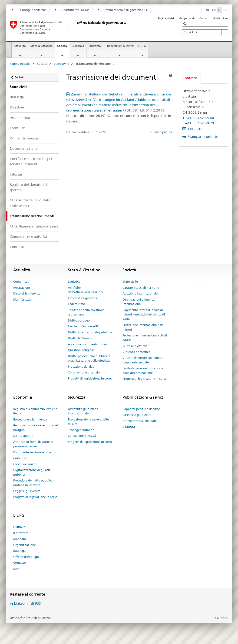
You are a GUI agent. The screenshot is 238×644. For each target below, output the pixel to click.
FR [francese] (214, 10)
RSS (38, 603)
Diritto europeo (79, 320)
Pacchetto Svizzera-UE (83, 326)
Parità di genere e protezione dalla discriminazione (143, 370)
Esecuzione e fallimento (30, 419)
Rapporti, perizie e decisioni (142, 409)
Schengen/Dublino (81, 430)
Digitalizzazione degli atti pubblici (32, 472)
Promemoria (20, 118)
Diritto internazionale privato (34, 452)
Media (216, 18)
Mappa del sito (187, 18)
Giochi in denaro (25, 464)
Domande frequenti (26, 138)
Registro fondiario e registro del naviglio (36, 427)
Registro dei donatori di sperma (29, 187)
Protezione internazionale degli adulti (145, 338)
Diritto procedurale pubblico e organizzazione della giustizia (89, 358)
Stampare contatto (203, 137)
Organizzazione (25, 545)
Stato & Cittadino (41, 46)
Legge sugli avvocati (27, 491)
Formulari (18, 128)
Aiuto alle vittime (135, 346)
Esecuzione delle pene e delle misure (88, 422)
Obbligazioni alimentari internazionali (139, 302)
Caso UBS (20, 458)
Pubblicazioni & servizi (120, 46)
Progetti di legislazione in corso (90, 378)
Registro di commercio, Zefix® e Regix (35, 411)
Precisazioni (22, 288)
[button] (186, 24)
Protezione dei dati (81, 366)
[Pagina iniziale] (76, 27)
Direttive (17, 107)
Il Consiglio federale (29, 10)
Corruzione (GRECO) (82, 436)
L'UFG (142, 46)
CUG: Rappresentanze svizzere (34, 226)
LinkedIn (21, 603)
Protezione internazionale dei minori (143, 327)
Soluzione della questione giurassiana (86, 312)
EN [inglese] (226, 10)
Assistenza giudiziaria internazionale (83, 411)
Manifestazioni (24, 299)
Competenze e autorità (28, 236)
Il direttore (21, 533)
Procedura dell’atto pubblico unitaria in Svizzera (33, 483)
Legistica (74, 281)
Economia (78, 46)
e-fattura (129, 427)
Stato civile (61, 64)
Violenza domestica (136, 352)
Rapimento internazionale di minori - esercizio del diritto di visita (144, 314)
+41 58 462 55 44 (200, 118)
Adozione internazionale (140, 293)
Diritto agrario (23, 436)
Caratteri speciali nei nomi (141, 288)
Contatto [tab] (190, 78)
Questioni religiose (81, 350)
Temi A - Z (205, 32)
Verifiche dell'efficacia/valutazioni (86, 290)
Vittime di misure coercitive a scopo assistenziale (143, 360)
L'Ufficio (19, 527)
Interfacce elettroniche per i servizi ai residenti (32, 161)
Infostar (16, 174)
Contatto (17, 247)
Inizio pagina (162, 132)
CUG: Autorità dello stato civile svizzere (30, 203)
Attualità (20, 46)
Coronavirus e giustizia (84, 372)
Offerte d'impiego (26, 557)
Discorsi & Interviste (27, 293)
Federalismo (76, 304)
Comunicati (21, 281)
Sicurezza (95, 46)
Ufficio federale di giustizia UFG (123, 10)
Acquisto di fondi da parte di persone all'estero (33, 444)
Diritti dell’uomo (80, 338)
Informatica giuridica (83, 298)
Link (226, 18)
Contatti (204, 18)
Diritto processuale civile (140, 421)
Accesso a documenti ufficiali (88, 344)
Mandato (20, 539)
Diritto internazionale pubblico (90, 332)
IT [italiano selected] (220, 10)
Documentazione (24, 148)
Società (63, 47)
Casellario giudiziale (137, 415)
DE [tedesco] (208, 10)
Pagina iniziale (167, 18)
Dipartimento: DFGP (72, 10)
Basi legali (18, 97)
